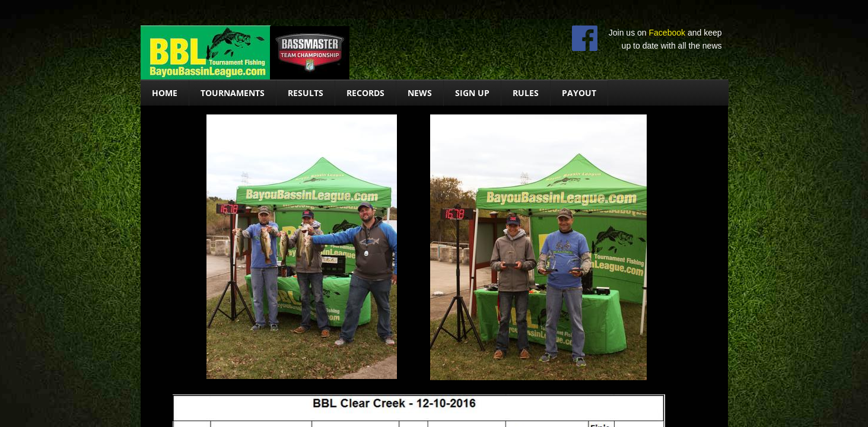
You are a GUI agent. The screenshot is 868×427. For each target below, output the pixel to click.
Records (365, 93)
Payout (579, 93)
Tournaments (233, 93)
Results (306, 93)
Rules (526, 93)
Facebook (667, 33)
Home (165, 93)
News (420, 93)
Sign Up (472, 93)
